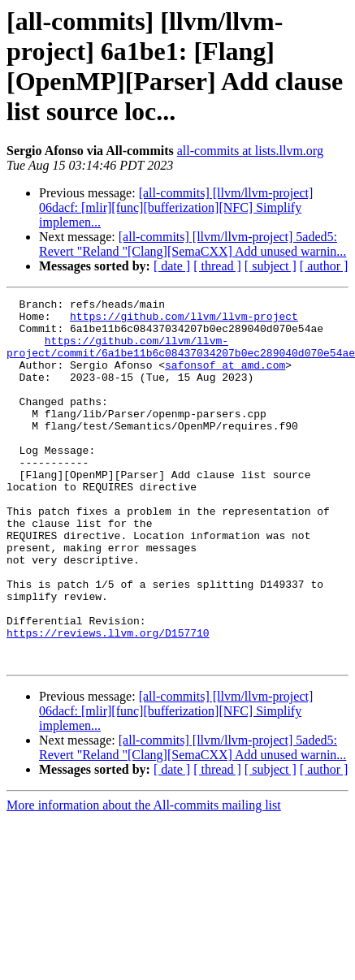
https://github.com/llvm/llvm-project (184, 321)
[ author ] (324, 266)
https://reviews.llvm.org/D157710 (108, 701)
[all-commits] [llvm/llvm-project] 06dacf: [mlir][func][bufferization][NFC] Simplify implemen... (176, 207)
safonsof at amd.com (225, 379)
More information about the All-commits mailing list (144, 878)
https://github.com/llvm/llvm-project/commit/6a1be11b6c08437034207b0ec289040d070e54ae (181, 357)
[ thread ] (217, 266)
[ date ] (172, 266)
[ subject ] (271, 266)
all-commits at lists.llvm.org (250, 151)
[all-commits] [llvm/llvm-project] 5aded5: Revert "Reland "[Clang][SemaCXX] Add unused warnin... (193, 244)
